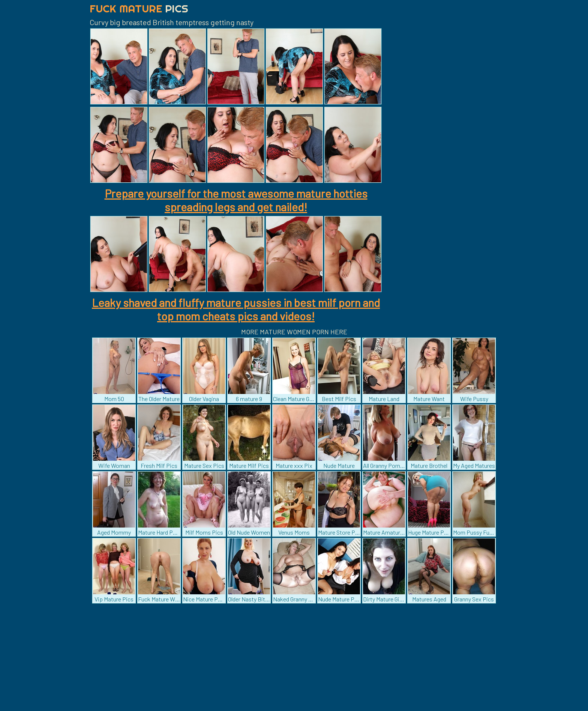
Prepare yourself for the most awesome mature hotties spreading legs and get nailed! (236, 200)
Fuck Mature (139, 8)
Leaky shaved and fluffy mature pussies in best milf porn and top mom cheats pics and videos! (236, 309)
